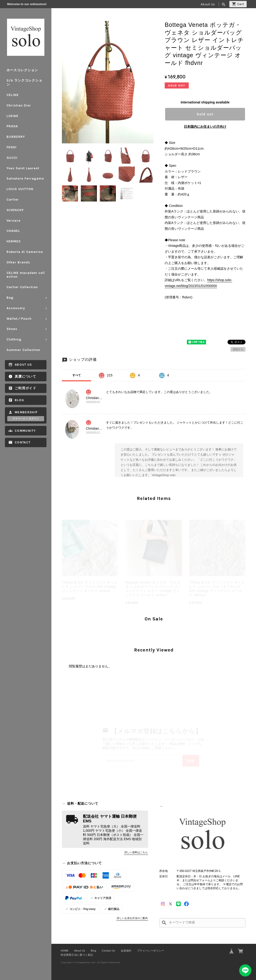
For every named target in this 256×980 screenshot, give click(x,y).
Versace (14, 221)
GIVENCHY (15, 210)
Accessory (16, 308)
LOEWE (12, 116)
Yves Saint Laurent (23, 168)
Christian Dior (19, 105)
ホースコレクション (22, 70)
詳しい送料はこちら (136, 852)
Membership (26, 412)
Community (25, 431)
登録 (191, 761)
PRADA (12, 126)
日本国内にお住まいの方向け (205, 127)
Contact (23, 442)
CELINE (13, 95)
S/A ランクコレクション (24, 82)
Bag (10, 298)
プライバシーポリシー (151, 951)
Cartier (13, 200)
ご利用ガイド (25, 388)
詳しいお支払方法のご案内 (132, 918)
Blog (19, 400)
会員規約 (126, 951)
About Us (208, 4)
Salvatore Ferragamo (25, 179)
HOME (65, 951)
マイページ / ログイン (26, 419)
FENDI (12, 147)
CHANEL (13, 231)
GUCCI (12, 158)
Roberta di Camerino (25, 252)
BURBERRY (16, 137)
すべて (77, 375)
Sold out (205, 114)
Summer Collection (25, 350)
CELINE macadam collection (26, 275)
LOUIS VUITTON (20, 189)
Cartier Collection (22, 287)
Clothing (14, 339)
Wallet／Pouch (19, 319)
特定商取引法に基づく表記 (77, 955)
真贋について (25, 377)
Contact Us (108, 951)
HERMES (14, 241)
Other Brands (18, 262)
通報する (238, 349)
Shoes (12, 329)
